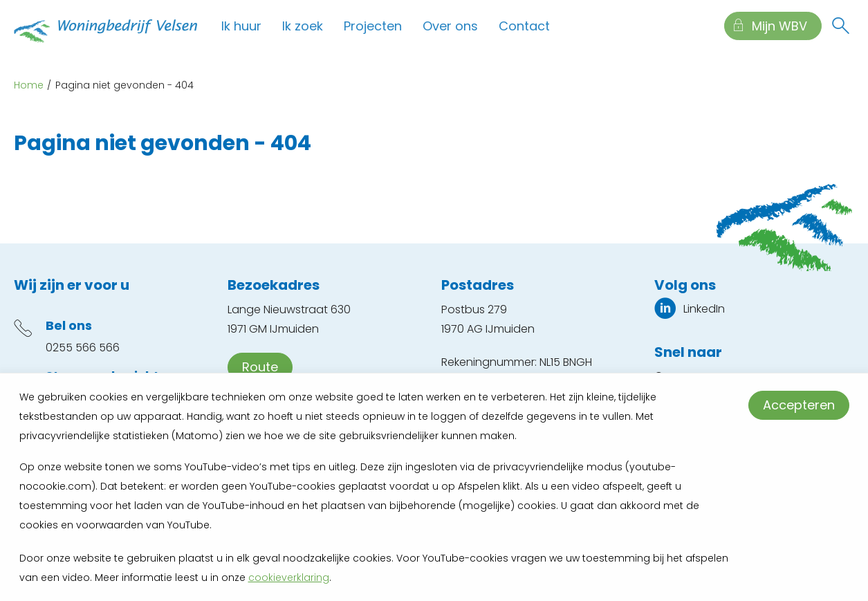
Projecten (373, 26)
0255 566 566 (83, 348)
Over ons (450, 26)
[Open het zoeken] (840, 26)
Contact (524, 26)
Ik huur (241, 26)
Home (29, 85)
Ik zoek (303, 26)
